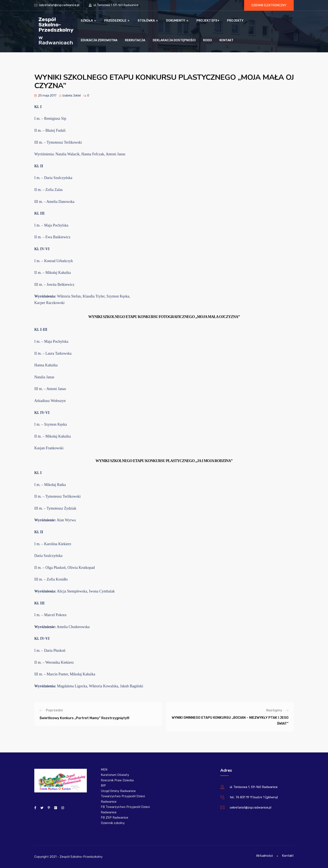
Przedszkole (115, 21)
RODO (208, 40)
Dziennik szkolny (113, 823)
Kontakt (226, 40)
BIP (103, 786)
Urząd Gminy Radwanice (118, 791)
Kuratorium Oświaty (115, 775)
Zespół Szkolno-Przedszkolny (56, 24)
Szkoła (87, 21)
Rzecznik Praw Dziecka (117, 780)
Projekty (235, 21)
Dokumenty (176, 21)
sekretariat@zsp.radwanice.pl (59, 5)
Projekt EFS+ (208, 21)
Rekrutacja (135, 40)
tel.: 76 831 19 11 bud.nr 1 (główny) (254, 797)
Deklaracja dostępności (174, 40)
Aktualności (264, 856)
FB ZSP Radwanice (115, 818)
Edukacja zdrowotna (99, 40)
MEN (104, 770)
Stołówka (146, 21)
